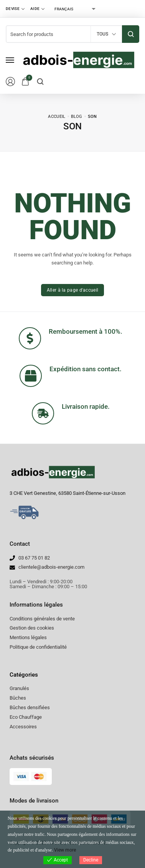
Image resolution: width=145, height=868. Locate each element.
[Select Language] (75, 9)
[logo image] (78, 60)
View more (65, 850)
